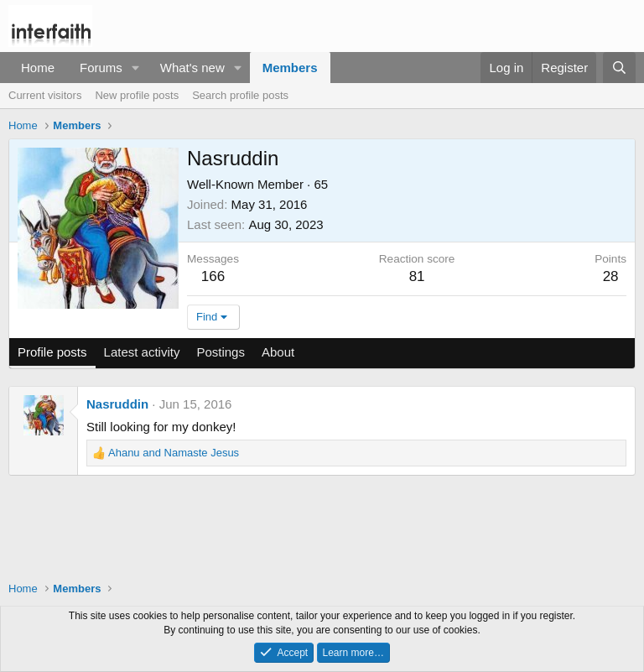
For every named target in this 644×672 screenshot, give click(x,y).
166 (213, 276)
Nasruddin (117, 404)
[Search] (619, 68)
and (174, 453)
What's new (192, 68)
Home (38, 68)
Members (290, 68)
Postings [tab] (221, 352)
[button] (136, 68)
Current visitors (45, 95)
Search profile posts (240, 95)
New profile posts (137, 95)
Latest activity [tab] (142, 352)
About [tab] (278, 352)
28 (611, 276)
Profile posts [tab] (52, 352)
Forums (101, 68)
